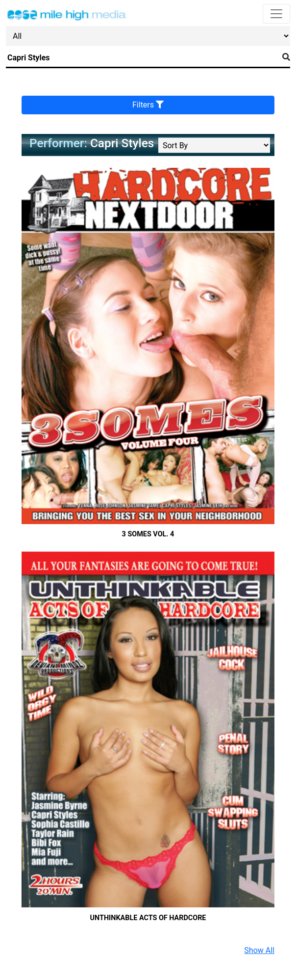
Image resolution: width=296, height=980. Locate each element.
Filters (148, 105)
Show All (259, 950)
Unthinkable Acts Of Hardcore (148, 918)
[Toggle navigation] (276, 14)
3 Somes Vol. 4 (148, 534)
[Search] (142, 58)
